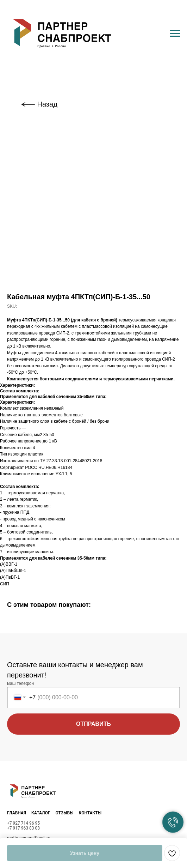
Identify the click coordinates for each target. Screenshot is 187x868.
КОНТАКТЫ (90, 813)
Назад (47, 104)
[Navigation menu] (175, 34)
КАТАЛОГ (41, 813)
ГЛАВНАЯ (17, 813)
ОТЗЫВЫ (64, 813)
